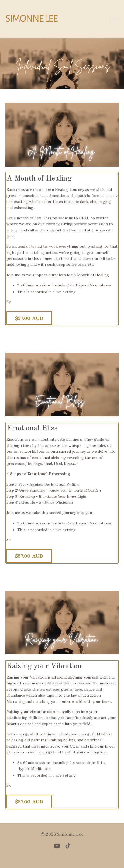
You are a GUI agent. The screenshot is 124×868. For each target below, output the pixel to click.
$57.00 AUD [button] (29, 318)
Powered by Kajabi (62, 854)
